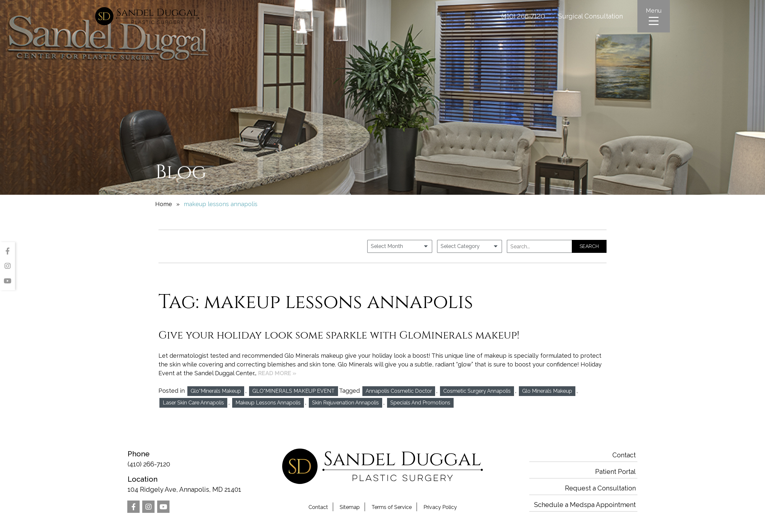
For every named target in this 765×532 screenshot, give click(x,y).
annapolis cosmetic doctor (399, 391)
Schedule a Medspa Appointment (585, 505)
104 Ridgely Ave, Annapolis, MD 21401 (188, 484)
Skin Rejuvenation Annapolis (345, 403)
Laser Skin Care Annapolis (193, 403)
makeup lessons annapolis (268, 403)
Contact (318, 507)
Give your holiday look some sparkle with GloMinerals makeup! (339, 335)
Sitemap (350, 507)
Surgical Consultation (590, 16)
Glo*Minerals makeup (216, 391)
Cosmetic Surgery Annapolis (477, 391)
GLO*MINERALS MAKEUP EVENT (294, 391)
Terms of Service (392, 507)
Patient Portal (615, 472)
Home (164, 204)
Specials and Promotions (420, 403)
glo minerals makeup (547, 391)
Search (589, 246)
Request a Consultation (600, 488)
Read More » (277, 373)
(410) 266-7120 (523, 16)
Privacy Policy (440, 507)
